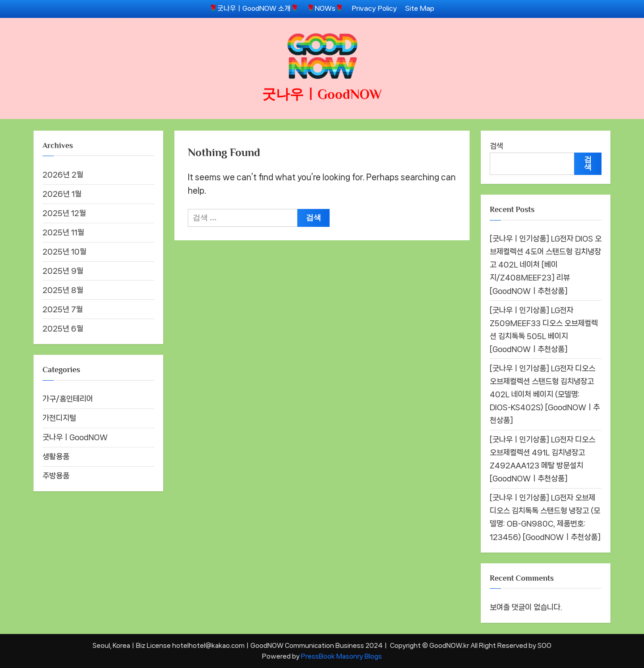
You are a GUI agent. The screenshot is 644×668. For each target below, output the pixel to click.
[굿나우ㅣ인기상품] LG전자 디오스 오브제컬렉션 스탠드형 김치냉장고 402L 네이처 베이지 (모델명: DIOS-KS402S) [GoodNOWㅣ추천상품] (545, 394)
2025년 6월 (63, 328)
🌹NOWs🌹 (325, 9)
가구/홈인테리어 (68, 399)
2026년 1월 (62, 194)
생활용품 (56, 456)
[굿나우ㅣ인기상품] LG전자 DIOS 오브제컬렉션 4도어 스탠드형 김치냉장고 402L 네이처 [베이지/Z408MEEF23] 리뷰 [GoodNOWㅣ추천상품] (546, 264)
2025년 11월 (63, 232)
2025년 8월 (63, 290)
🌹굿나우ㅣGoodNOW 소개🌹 (254, 9)
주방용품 (56, 476)
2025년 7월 (63, 309)
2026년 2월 (63, 174)
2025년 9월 (63, 271)
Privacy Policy (375, 9)
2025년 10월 (64, 251)
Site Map (420, 9)
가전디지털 (59, 418)
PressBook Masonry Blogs (341, 656)
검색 (496, 146)
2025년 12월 (64, 213)
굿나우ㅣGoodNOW (322, 94)
